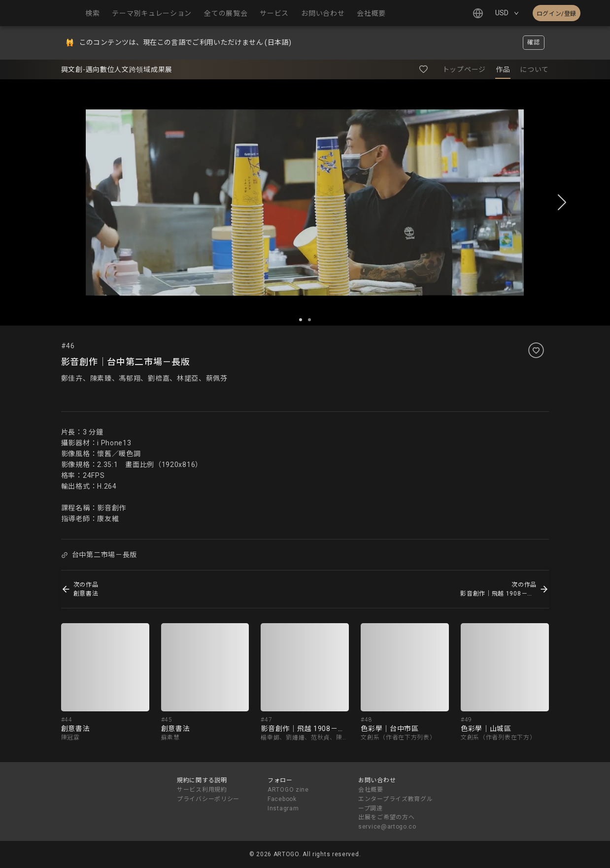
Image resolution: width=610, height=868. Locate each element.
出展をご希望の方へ (386, 817)
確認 (533, 42)
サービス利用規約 (202, 790)
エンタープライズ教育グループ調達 (395, 804)
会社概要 (371, 790)
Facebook (282, 799)
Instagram (283, 808)
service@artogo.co (387, 827)
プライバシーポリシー (208, 799)
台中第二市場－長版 (99, 555)
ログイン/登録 (557, 14)
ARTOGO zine (288, 790)
